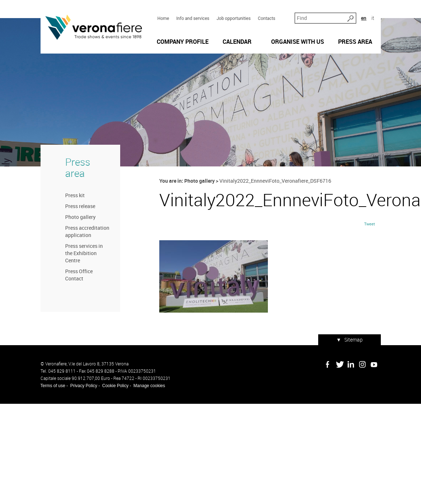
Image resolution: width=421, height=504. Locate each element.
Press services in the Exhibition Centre (84, 253)
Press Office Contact (79, 275)
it (373, 18)
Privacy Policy (84, 386)
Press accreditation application (87, 231)
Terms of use (53, 386)
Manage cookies (149, 386)
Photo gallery (80, 217)
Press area (78, 168)
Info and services (193, 18)
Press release (80, 206)
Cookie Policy (115, 386)
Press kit (75, 195)
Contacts (266, 18)
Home (163, 18)
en (364, 18)
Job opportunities (233, 18)
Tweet (370, 224)
